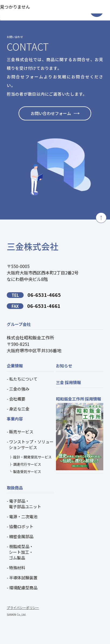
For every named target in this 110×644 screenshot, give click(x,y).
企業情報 (15, 366)
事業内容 (15, 419)
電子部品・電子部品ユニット (25, 504)
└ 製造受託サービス (25, 471)
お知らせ (64, 366)
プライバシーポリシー (23, 608)
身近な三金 (19, 409)
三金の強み (19, 389)
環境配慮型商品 (23, 588)
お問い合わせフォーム (51, 113)
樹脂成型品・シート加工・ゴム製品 (21, 552)
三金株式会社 (33, 246)
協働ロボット (21, 526)
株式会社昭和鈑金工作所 (30, 337)
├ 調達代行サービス (25, 464)
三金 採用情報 (68, 382)
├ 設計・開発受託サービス (30, 457)
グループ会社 (19, 324)
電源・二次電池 (23, 516)
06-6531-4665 (34, 295)
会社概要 (17, 399)
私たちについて (23, 379)
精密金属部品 (21, 536)
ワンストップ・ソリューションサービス (31, 444)
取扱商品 (15, 488)
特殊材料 (17, 568)
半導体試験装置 (23, 578)
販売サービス (21, 432)
